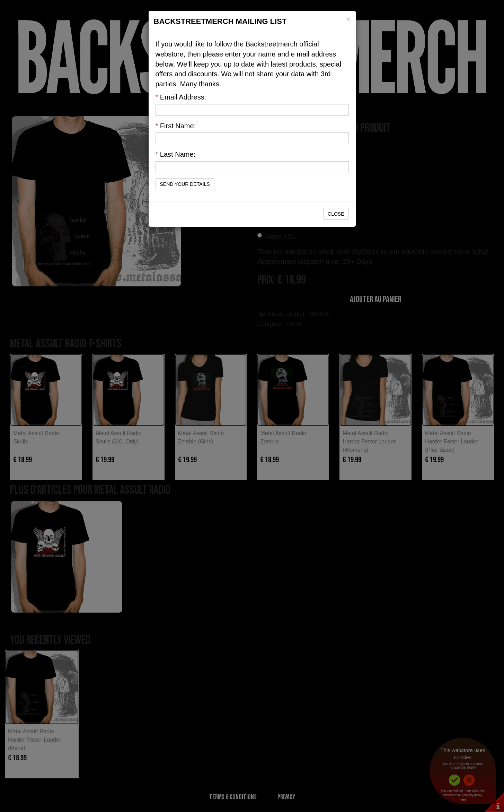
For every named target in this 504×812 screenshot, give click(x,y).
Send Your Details (185, 184)
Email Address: (181, 97)
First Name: (176, 126)
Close (336, 214)
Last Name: (176, 154)
